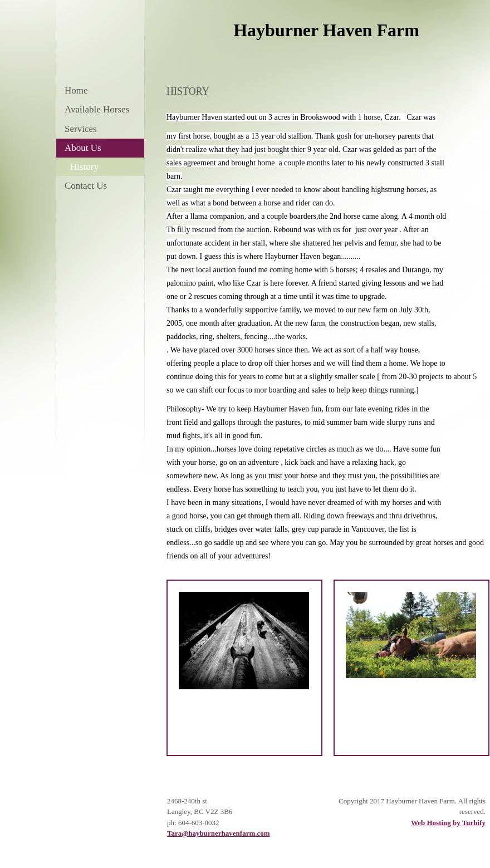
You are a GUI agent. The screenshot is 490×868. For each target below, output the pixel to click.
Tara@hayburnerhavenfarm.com (219, 833)
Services (81, 129)
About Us (83, 148)
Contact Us (86, 186)
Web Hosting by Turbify (448, 823)
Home (76, 90)
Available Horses (97, 109)
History (84, 167)
